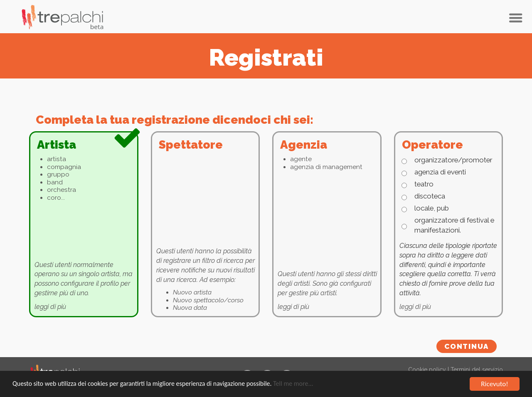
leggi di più (50, 307)
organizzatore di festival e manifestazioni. (454, 225)
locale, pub (432, 208)
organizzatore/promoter (453, 160)
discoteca (430, 196)
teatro (424, 184)
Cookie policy (427, 370)
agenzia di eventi (440, 172)
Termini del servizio (477, 370)
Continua (467, 346)
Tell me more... (293, 384)
